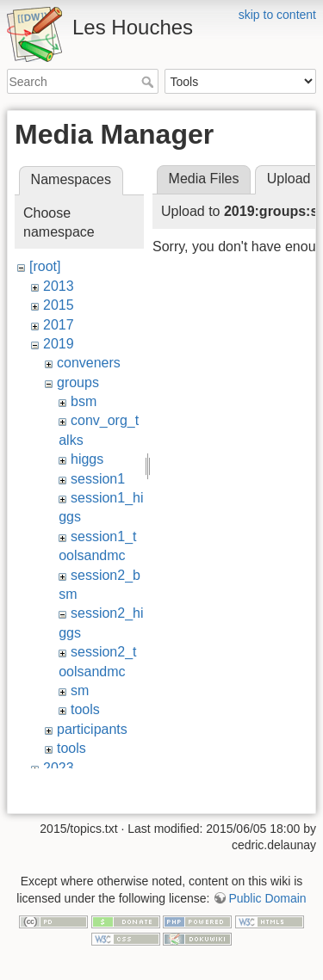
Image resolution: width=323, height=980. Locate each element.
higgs (87, 459)
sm (80, 690)
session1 (98, 479)
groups (78, 382)
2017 (59, 325)
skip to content (277, 15)
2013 (59, 286)
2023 (59, 768)
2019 (59, 344)
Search (149, 82)
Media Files (204, 179)
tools (85, 709)
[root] (45, 266)
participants (92, 729)
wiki (55, 787)
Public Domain (267, 928)
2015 (59, 305)
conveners (89, 363)
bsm (84, 401)
